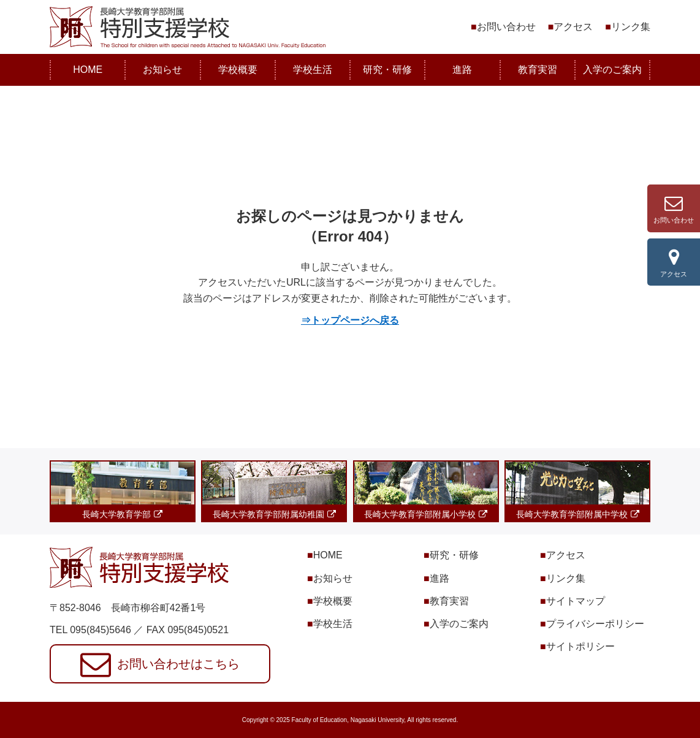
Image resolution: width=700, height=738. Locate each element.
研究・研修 (387, 70)
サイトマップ (576, 601)
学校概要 (238, 70)
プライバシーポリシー (595, 624)
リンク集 (631, 27)
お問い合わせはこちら (178, 664)
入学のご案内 (612, 70)
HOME (88, 70)
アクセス (573, 27)
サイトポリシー (580, 646)
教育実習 (538, 70)
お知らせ (162, 70)
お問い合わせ (506, 27)
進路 (462, 70)
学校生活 (313, 70)
